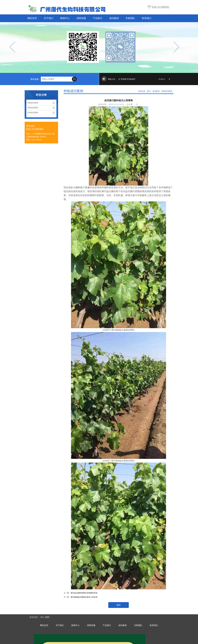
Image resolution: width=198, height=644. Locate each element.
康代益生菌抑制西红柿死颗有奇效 (84, 593)
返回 (119, 605)
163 (42, 617)
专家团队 (130, 18)
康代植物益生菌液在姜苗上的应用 (84, 597)
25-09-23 (162, 79)
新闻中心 (65, 18)
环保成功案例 (33, 113)
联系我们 (147, 18)
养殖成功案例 (33, 108)
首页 (149, 91)
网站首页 (32, 18)
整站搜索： (36, 79)
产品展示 (98, 18)
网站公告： (112, 79)
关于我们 (49, 18)
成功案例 (114, 18)
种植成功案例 (33, 103)
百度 (47, 617)
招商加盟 (81, 18)
